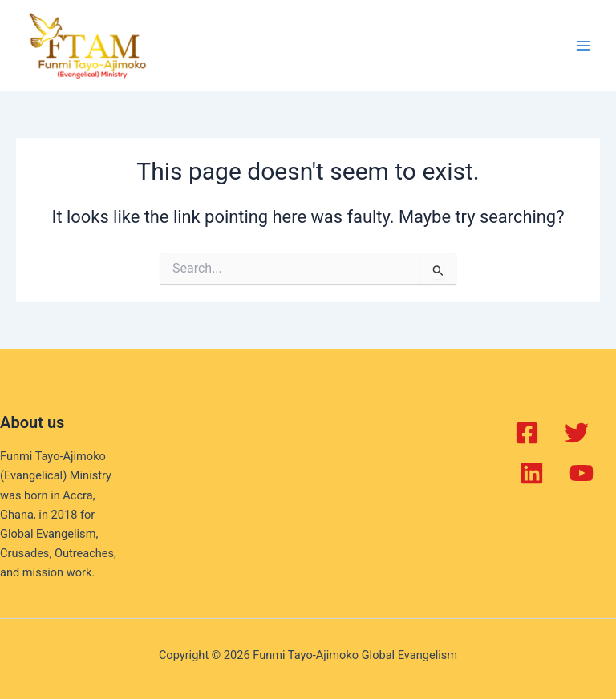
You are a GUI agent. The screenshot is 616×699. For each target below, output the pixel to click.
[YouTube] (582, 473)
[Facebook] (527, 433)
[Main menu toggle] (583, 46)
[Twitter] (577, 433)
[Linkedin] (532, 473)
